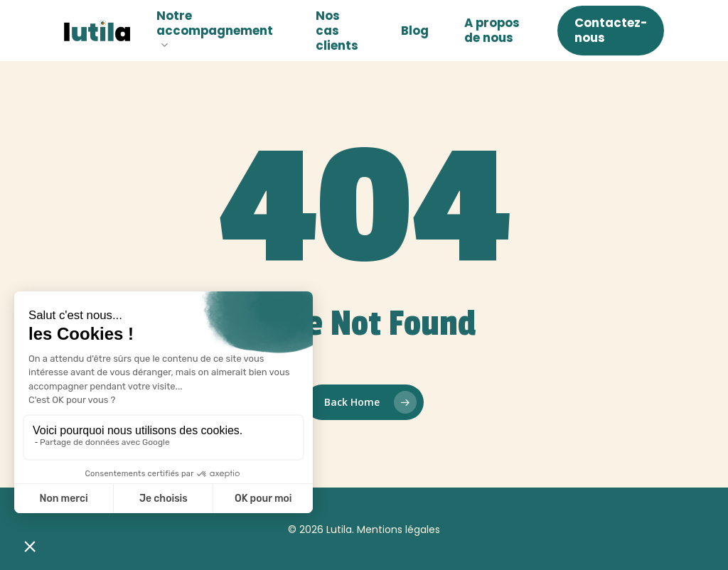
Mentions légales (398, 529)
